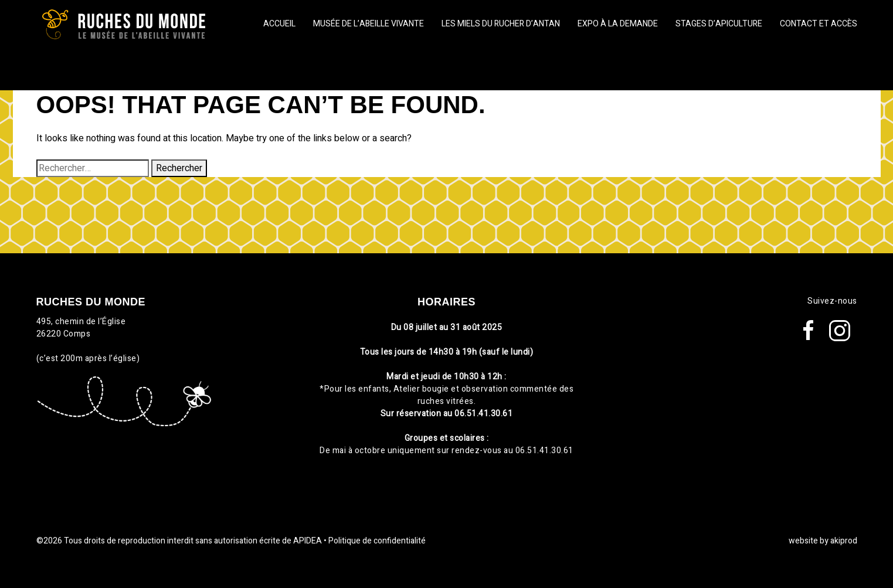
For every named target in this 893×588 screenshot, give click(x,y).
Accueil (279, 24)
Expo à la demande (618, 24)
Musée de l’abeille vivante (369, 24)
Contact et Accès (819, 24)
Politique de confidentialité (377, 541)
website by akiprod (823, 541)
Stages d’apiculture (719, 24)
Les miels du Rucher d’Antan (501, 24)
